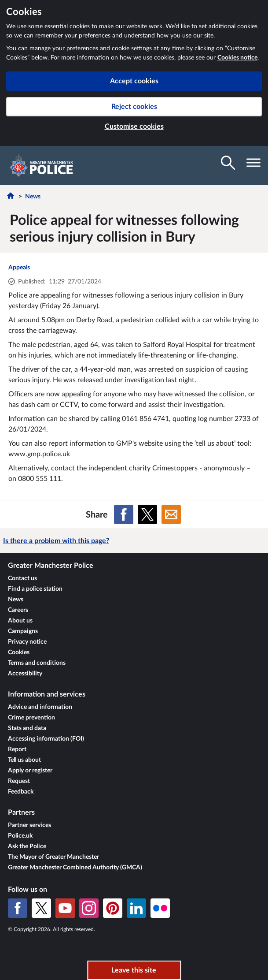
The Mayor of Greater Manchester (53, 857)
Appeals (19, 268)
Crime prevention (31, 718)
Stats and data (27, 728)
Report (17, 749)
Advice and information (40, 707)
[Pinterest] (113, 908)
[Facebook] (18, 908)
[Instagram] (89, 908)
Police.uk (20, 836)
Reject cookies (134, 107)
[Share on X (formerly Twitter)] (147, 514)
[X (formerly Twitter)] (41, 908)
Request (19, 781)
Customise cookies (134, 127)
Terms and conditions (37, 663)
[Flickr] (160, 908)
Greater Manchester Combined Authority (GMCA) (75, 868)
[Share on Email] (171, 514)
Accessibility (25, 674)
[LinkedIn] (136, 908)
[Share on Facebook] (124, 514)
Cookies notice (237, 58)
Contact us (22, 578)
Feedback (21, 792)
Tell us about (24, 760)
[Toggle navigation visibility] (253, 163)
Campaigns (23, 631)
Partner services (29, 825)
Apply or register (30, 771)
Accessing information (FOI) (46, 739)
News (33, 197)
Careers (18, 610)
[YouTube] (65, 908)
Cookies (19, 652)
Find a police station (35, 589)
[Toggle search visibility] (228, 163)
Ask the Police (27, 846)
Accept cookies (134, 81)
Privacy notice (27, 642)
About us (20, 621)
